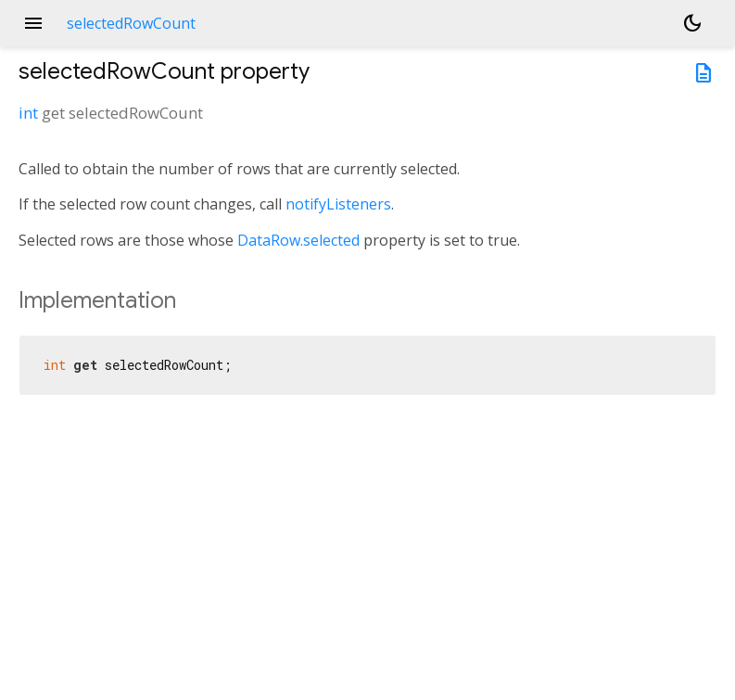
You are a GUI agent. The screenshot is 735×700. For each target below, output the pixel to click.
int (28, 113)
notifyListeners (338, 204)
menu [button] (33, 23)
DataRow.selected (298, 240)
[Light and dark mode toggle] (692, 23)
